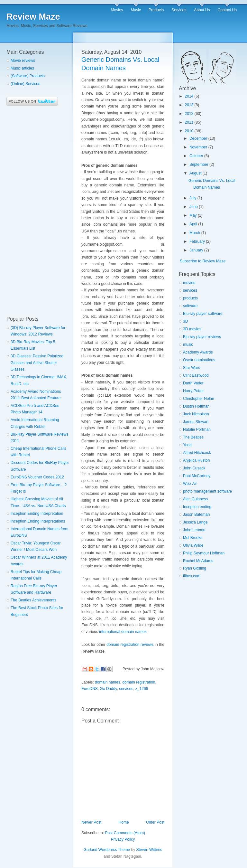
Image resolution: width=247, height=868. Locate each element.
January (196, 250)
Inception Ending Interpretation (37, 514)
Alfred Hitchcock (197, 453)
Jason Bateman (196, 514)
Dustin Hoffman (196, 406)
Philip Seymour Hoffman (204, 553)
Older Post (155, 822)
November (198, 147)
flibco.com (192, 576)
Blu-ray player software (203, 314)
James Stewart (196, 422)
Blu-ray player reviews (202, 337)
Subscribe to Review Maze (203, 261)
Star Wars (192, 368)
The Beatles (193, 437)
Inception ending (197, 507)
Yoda (187, 445)
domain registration (139, 682)
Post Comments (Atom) (125, 833)
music (188, 344)
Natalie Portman (197, 429)
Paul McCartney (197, 476)
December (198, 138)
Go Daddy (108, 689)
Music (136, 10)
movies (189, 283)
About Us (202, 10)
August (195, 173)
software (190, 306)
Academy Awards (198, 352)
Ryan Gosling (195, 568)
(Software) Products (28, 76)
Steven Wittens (149, 850)
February (197, 241)
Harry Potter (193, 391)
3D (185, 321)
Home (124, 822)
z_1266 (142, 689)
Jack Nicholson (196, 414)
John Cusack (194, 468)
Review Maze (33, 17)
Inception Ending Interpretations (38, 521)
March (195, 233)
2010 (189, 131)
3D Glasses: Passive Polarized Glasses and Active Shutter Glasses (37, 363)
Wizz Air (190, 484)
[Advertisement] (32, 211)
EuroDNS (90, 689)
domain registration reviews (130, 645)
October (196, 156)
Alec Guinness (195, 499)
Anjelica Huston (196, 460)
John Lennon (194, 530)
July (193, 198)
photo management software (207, 491)
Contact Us (227, 10)
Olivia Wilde (193, 545)
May (193, 215)
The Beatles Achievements (33, 600)
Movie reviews (23, 61)
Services (179, 10)
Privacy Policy (123, 839)
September (199, 165)
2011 (189, 122)
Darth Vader (193, 383)
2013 (189, 105)
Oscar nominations (199, 360)
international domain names (123, 632)
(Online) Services (25, 84)
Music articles (22, 68)
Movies (117, 10)
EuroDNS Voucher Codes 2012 (37, 477)
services (126, 689)
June (194, 207)
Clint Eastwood (196, 375)
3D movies (192, 329)
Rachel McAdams (198, 561)
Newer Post (91, 822)
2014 (189, 96)
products (190, 298)
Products (156, 10)
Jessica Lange (195, 522)
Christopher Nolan (199, 399)
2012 (189, 114)
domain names (108, 682)
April (193, 224)
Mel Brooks (193, 538)
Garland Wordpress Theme (107, 850)
